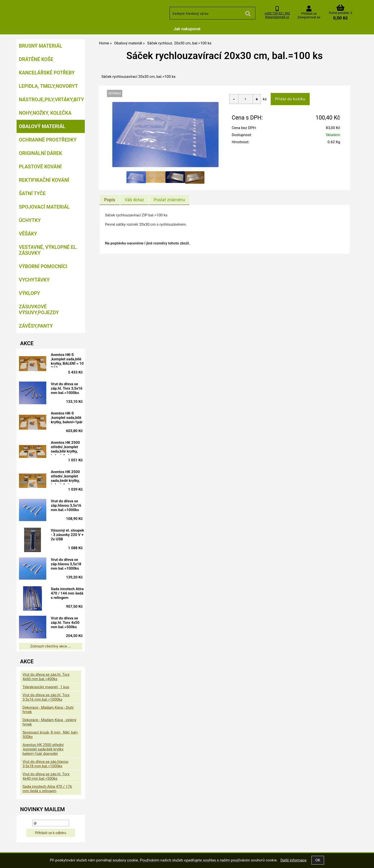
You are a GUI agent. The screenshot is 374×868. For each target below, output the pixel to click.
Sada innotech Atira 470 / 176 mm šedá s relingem (47, 789)
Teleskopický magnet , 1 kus (46, 687)
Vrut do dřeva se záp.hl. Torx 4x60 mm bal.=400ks (46, 677)
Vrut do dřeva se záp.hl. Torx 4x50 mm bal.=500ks (67, 623)
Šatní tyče (32, 193)
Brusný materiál (41, 46)
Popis (110, 200)
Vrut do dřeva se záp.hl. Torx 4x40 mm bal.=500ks (46, 776)
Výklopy (30, 293)
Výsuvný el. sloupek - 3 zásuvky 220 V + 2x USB (66, 535)
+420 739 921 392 (277, 13)
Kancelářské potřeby (47, 73)
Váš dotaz (134, 200)
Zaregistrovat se (309, 17)
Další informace (293, 860)
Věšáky (28, 234)
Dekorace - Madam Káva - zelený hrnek (50, 722)
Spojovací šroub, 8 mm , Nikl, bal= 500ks (50, 735)
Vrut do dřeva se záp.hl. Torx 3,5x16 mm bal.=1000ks (68, 388)
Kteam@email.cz (277, 17)
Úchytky (30, 220)
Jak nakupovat (187, 29)
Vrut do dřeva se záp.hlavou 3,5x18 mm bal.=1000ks (68, 564)
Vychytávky (34, 280)
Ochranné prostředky (48, 140)
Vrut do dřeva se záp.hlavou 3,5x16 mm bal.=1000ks (68, 505)
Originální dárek (41, 153)
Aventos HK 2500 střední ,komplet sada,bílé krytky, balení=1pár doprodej (67, 448)
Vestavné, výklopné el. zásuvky (48, 250)
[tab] (110, 200)
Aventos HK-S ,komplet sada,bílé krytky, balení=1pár (68, 418)
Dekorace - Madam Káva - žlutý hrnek (48, 710)
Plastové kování (40, 167)
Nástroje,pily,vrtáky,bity (52, 100)
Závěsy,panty (36, 326)
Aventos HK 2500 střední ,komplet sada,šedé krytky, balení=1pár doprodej (67, 477)
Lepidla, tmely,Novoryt (48, 86)
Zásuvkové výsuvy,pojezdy (39, 310)
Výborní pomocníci (43, 266)
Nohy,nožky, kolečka (45, 113)
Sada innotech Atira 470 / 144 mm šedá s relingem (65, 594)
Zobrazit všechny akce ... (51, 646)
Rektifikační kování (44, 180)
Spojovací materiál (44, 207)
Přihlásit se (309, 14)
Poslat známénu (169, 200)
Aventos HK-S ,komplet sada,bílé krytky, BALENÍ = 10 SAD (68, 360)
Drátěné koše (36, 59)
